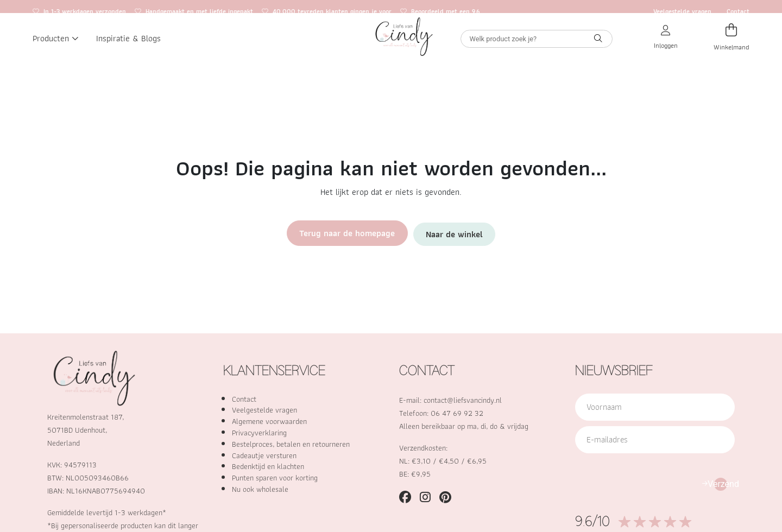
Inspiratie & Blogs (128, 49)
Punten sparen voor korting (275, 477)
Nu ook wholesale (260, 489)
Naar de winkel (447, 233)
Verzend (721, 484)
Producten (56, 49)
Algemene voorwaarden (269, 421)
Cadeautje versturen (264, 455)
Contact (738, 11)
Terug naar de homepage (351, 233)
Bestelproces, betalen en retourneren (291, 444)
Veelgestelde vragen (682, 11)
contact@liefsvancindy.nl (463, 400)
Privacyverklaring (259, 432)
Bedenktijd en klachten (268, 466)
